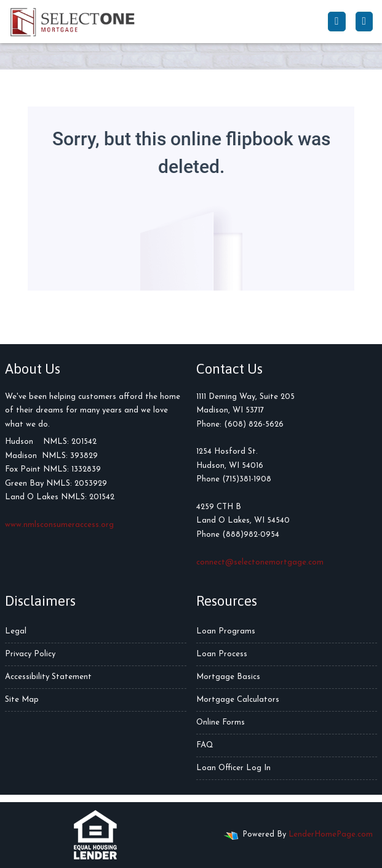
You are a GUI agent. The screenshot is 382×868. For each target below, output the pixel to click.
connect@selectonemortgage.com (260, 562)
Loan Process (222, 654)
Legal (16, 631)
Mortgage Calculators (238, 700)
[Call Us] (336, 22)
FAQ (205, 745)
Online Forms (221, 722)
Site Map (22, 700)
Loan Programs (226, 631)
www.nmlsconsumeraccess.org (59, 525)
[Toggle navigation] (364, 22)
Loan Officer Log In (233, 768)
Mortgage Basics (228, 677)
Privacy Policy (30, 654)
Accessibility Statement (48, 677)
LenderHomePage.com (331, 834)
